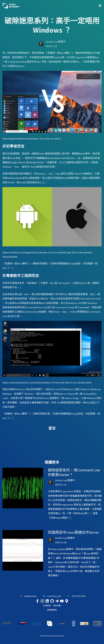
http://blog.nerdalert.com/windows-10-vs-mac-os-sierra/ (31, 139)
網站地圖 (57, 606)
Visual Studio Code (56, 158)
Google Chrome (18, 162)
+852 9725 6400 (76, 596)
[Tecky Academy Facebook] (37, 601)
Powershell (83, 307)
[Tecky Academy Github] (52, 601)
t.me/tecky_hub (51, 596)
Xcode (11, 182)
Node (82, 154)
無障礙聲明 (52, 610)
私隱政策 (47, 606)
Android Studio (15, 178)
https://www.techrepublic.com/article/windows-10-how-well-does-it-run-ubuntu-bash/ (47, 383)
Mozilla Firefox (37, 162)
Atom (72, 158)
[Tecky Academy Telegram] (57, 601)
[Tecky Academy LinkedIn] (47, 601)
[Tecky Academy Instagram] (42, 601)
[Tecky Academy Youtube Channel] (62, 601)
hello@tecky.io (28, 596)
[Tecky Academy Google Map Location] (67, 601)
